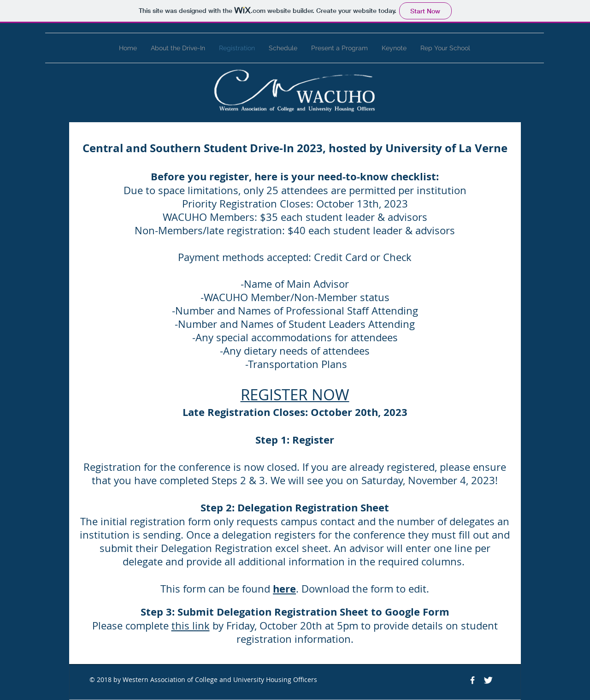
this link (191, 626)
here (284, 589)
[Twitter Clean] (488, 680)
